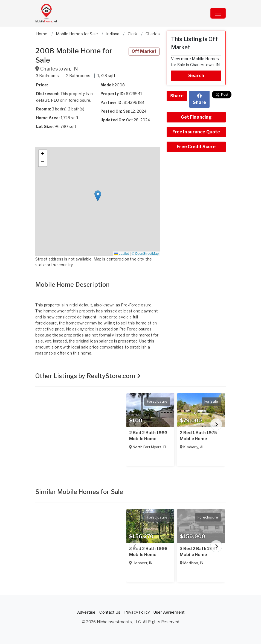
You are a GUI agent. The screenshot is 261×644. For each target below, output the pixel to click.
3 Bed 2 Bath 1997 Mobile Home (199, 552)
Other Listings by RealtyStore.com (88, 376)
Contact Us (110, 612)
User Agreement (169, 612)
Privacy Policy (137, 612)
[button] (98, 196)
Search (196, 76)
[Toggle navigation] (218, 13)
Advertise (86, 612)
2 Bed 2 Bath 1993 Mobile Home (148, 436)
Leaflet (121, 254)
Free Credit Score (196, 147)
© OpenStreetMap (145, 254)
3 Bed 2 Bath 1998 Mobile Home (148, 552)
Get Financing (196, 117)
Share (177, 96)
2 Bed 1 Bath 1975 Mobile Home (198, 436)
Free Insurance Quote (196, 132)
